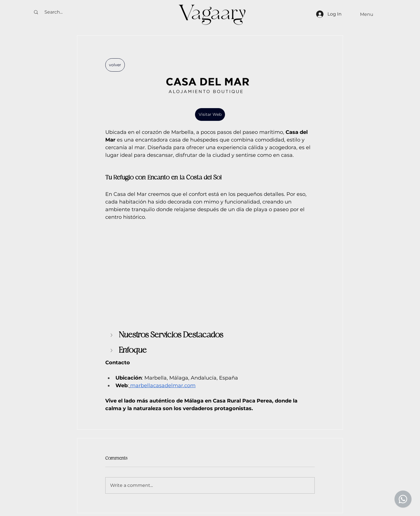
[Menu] (367, 14)
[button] (112, 335)
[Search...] (53, 12)
